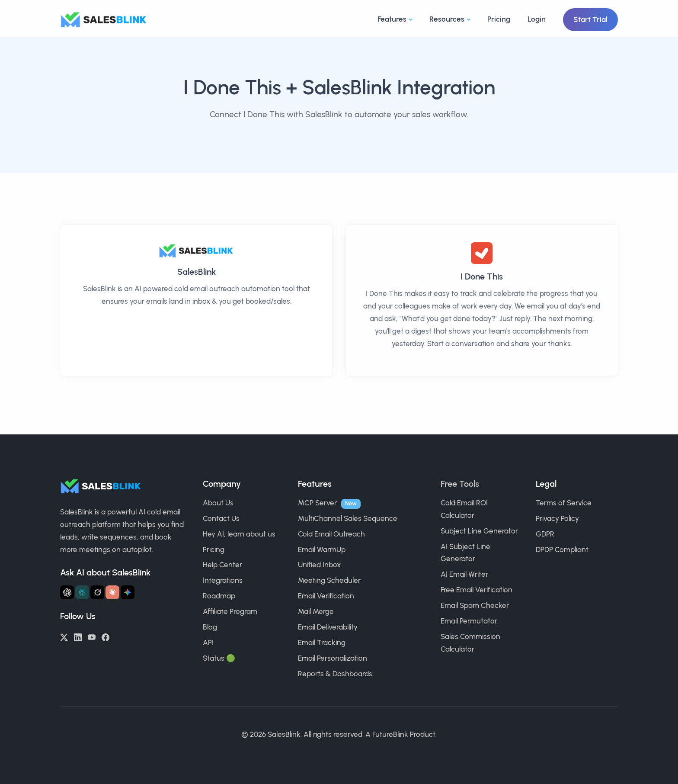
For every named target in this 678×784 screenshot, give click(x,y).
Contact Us (221, 518)
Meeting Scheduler (329, 580)
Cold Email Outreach (331, 534)
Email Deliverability (328, 627)
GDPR (545, 534)
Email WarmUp (322, 549)
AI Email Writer (464, 574)
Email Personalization (333, 658)
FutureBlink (390, 734)
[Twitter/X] (64, 636)
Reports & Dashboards (335, 674)
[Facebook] (106, 636)
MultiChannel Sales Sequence (348, 518)
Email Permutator (469, 621)
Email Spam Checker (475, 605)
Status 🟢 (219, 658)
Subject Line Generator (479, 531)
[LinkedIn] (78, 636)
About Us (218, 503)
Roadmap (219, 596)
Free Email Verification (477, 590)
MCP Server (317, 503)
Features (392, 19)
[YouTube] (92, 636)
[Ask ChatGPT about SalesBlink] (67, 592)
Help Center (222, 565)
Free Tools (460, 484)
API (208, 643)
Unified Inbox (319, 565)
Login (537, 19)
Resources (447, 19)
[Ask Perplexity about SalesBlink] (82, 592)
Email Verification (326, 596)
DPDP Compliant (562, 549)
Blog (210, 627)
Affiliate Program (230, 611)
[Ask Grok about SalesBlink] (97, 592)
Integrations (223, 580)
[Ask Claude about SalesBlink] (112, 592)
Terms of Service (564, 503)
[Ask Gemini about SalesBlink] (128, 592)
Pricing (499, 19)
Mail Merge (316, 611)
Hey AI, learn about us (239, 534)
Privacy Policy (557, 518)
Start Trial (590, 19)
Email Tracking (322, 643)
